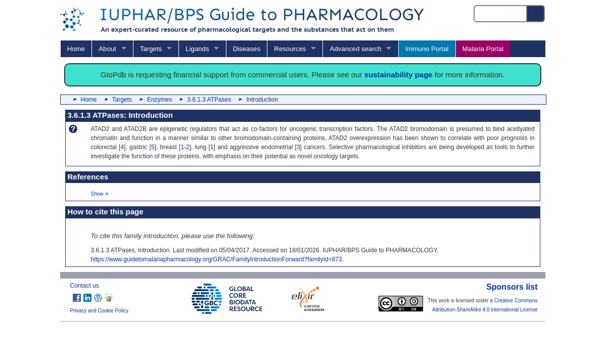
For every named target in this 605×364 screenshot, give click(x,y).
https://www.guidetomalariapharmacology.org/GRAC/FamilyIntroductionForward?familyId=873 (217, 259)
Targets (151, 49)
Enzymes (159, 100)
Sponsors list (512, 287)
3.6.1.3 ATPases (209, 100)
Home (76, 49)
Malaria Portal (483, 49)
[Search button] (536, 14)
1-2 (185, 147)
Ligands (197, 49)
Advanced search (356, 49)
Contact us (85, 286)
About (107, 49)
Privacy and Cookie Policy (100, 311)
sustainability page (399, 75)
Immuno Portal (427, 49)
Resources (290, 49)
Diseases (247, 49)
